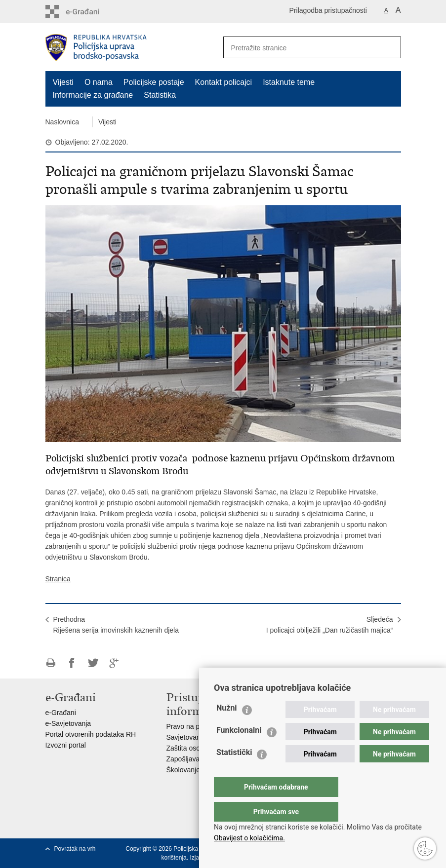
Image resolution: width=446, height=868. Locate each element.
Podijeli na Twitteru (93, 663)
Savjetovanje (186, 737)
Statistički (234, 772)
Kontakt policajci (224, 82)
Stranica (58, 579)
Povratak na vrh (75, 849)
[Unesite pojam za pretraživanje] (298, 48)
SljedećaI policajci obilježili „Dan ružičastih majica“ (330, 625)
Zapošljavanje (188, 759)
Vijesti (63, 82)
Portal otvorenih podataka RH (91, 734)
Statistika (160, 95)
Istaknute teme (289, 82)
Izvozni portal (66, 745)
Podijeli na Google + (114, 663)
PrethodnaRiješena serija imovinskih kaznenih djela (116, 625)
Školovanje (183, 770)
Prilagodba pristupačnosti (328, 10)
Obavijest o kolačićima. (249, 838)
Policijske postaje (154, 82)
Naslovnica (62, 122)
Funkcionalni (239, 750)
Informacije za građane (93, 95)
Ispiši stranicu (51, 663)
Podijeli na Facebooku (72, 663)
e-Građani (61, 713)
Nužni (227, 728)
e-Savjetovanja (68, 723)
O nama (99, 82)
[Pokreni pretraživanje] (390, 47)
